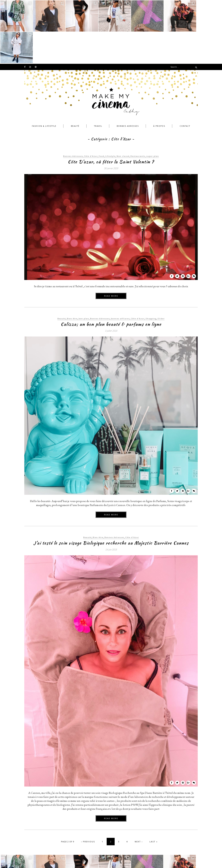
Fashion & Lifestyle (44, 94)
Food (101, 125)
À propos (159, 94)
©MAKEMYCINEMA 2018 (40, 861)
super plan (153, 125)
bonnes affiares (120, 287)
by (186, 861)
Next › (139, 810)
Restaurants (138, 125)
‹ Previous (88, 810)
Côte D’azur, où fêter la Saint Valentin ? (111, 130)
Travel (98, 94)
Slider (161, 287)
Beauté (75, 94)
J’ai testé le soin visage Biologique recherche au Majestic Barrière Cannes (111, 511)
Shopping (151, 287)
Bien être (72, 287)
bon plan (84, 287)
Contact (185, 94)
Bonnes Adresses (128, 94)
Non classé (123, 125)
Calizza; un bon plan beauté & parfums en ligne (111, 293)
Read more (111, 264)
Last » (154, 810)
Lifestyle (110, 125)
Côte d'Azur (91, 125)
